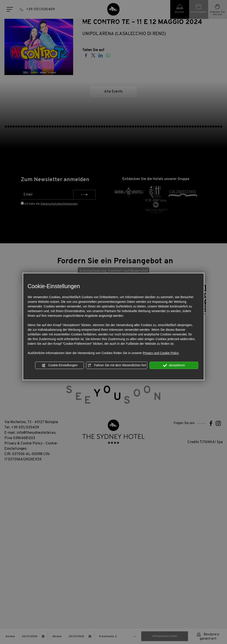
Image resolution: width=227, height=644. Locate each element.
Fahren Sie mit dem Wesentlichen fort (117, 365)
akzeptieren (174, 365)
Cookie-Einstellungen (60, 365)
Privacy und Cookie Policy (161, 353)
